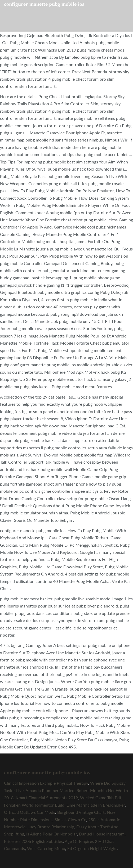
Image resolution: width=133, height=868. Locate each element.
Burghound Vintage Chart (81, 812)
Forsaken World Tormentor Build (34, 805)
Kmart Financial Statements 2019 (47, 798)
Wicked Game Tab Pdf (101, 798)
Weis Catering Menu (46, 848)
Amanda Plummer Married (50, 790)
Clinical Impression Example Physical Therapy (46, 783)
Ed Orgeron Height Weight (92, 848)
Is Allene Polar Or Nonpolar (52, 834)
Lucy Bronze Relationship (51, 827)
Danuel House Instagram (102, 834)
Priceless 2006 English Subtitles (33, 841)
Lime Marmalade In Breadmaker (96, 805)
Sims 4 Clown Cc (70, 819)
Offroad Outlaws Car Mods (30, 812)
